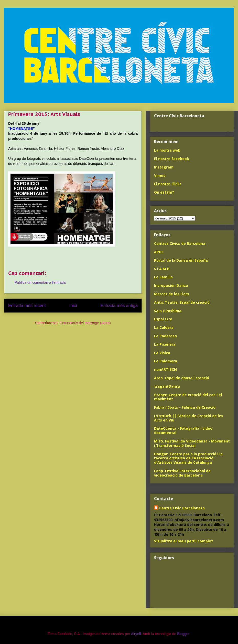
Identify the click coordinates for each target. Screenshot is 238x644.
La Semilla (163, 277)
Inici (73, 306)
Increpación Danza (171, 285)
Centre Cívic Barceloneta (182, 508)
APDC (159, 252)
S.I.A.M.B (162, 269)
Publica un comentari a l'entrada (40, 282)
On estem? (164, 192)
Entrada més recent (27, 306)
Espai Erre (163, 319)
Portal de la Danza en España (181, 260)
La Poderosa (165, 336)
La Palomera (166, 361)
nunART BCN (165, 369)
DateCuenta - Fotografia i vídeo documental (183, 430)
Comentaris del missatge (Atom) (85, 323)
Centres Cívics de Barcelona (180, 243)
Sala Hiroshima (168, 311)
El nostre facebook (172, 159)
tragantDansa (167, 386)
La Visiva (162, 353)
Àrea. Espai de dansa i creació (182, 378)
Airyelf (136, 634)
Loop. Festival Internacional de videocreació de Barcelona (182, 473)
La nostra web (167, 150)
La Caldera (164, 327)
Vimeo (160, 176)
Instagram (164, 167)
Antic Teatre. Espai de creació (182, 302)
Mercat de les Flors (172, 294)
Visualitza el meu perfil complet (183, 541)
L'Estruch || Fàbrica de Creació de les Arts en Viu (189, 418)
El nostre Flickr (168, 184)
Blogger (183, 634)
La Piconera (165, 344)
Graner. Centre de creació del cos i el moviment (188, 397)
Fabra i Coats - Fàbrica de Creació (185, 407)
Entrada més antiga (119, 306)
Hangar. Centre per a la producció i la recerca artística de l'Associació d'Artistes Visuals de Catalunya (188, 458)
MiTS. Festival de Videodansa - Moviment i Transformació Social (192, 443)
